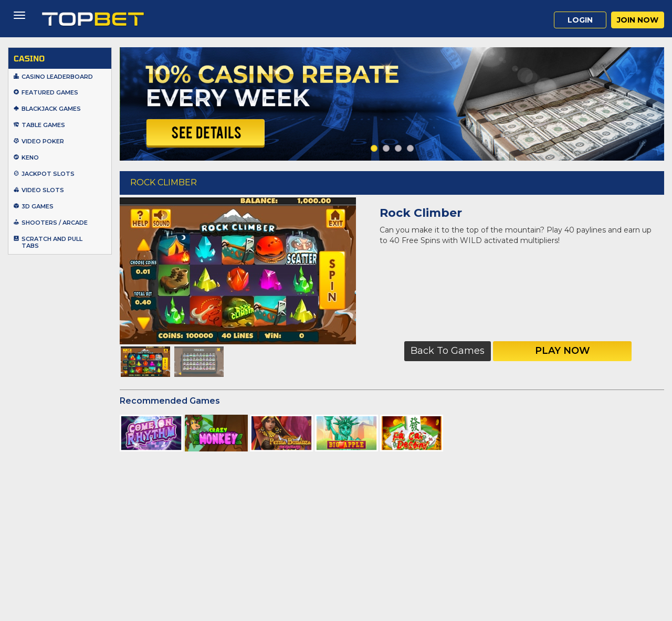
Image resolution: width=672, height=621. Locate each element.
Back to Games (448, 351)
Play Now (563, 351)
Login (580, 20)
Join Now (638, 20)
